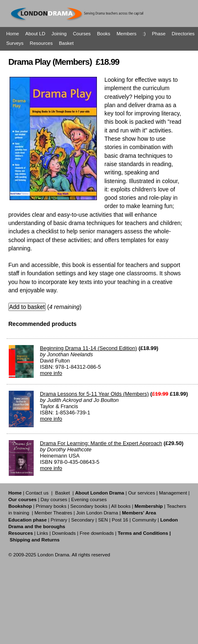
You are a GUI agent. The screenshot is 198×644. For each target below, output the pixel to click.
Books (104, 34)
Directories (183, 34)
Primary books (51, 506)
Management (173, 493)
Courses (82, 34)
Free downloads (97, 533)
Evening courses (89, 500)
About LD (35, 34)
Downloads (64, 533)
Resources (41, 43)
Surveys (15, 43)
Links (42, 533)
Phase (159, 34)
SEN (103, 520)
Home (13, 34)
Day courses (54, 500)
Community (144, 520)
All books (121, 506)
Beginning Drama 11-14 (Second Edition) (88, 348)
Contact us (37, 493)
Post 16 (120, 520)
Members (126, 34)
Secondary (83, 520)
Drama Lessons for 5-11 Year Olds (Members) (94, 394)
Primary (59, 520)
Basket (66, 43)
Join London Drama (97, 513)
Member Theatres (53, 513)
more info (51, 373)
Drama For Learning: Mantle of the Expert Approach (101, 443)
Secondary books (89, 506)
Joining (59, 34)
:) (144, 34)
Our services (142, 493)
